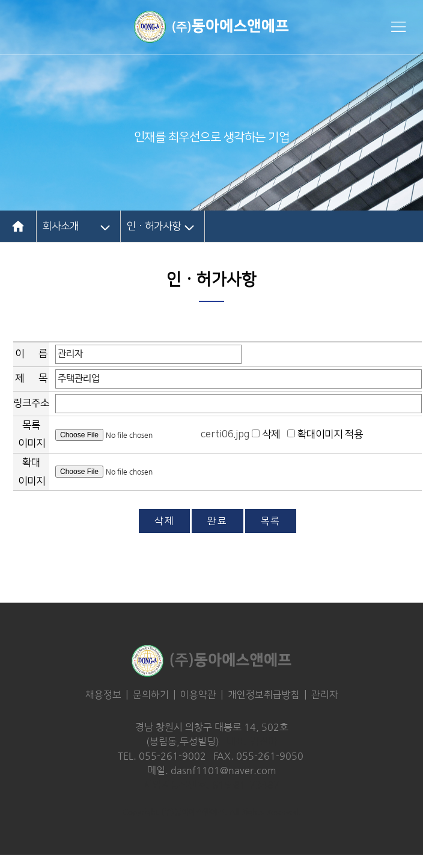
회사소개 (61, 226)
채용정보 (103, 695)
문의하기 (151, 695)
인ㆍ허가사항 (154, 226)
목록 (271, 521)
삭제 (164, 521)
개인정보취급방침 (264, 695)
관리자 (325, 695)
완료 (217, 521)
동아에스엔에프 (211, 27)
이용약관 (198, 695)
